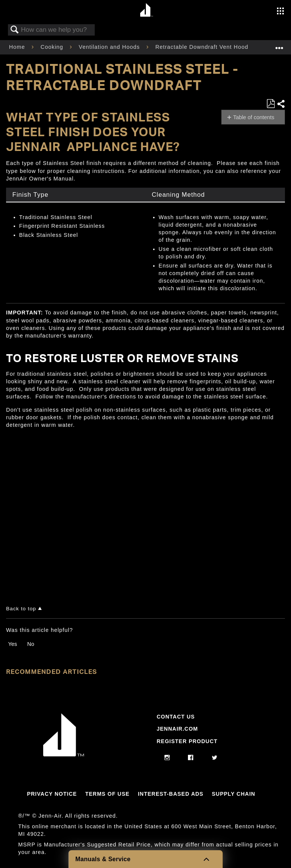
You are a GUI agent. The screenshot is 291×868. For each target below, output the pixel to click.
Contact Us (176, 717)
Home (18, 47)
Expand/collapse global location (279, 45)
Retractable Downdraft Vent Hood (203, 47)
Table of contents (254, 117)
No (31, 644)
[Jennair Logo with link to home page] (64, 754)
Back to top (21, 609)
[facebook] (191, 758)
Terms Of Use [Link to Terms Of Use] (107, 794)
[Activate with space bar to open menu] (280, 12)
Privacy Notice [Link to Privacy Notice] (52, 794)
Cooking (53, 47)
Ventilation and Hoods (110, 47)
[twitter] (215, 758)
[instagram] (167, 758)
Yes (12, 644)
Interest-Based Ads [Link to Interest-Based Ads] (171, 794)
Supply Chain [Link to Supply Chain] (234, 794)
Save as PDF (271, 104)
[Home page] (146, 10)
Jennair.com (177, 729)
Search (15, 30)
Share (281, 104)
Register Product (187, 741)
